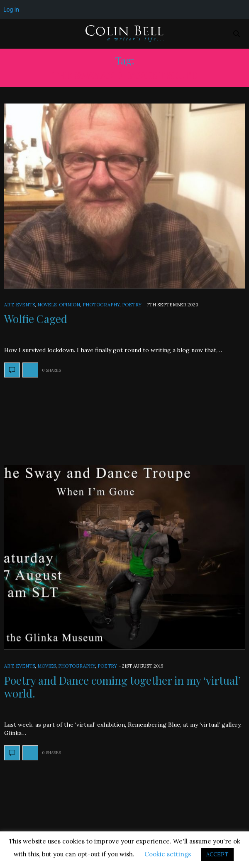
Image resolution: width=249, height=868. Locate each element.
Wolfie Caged (36, 319)
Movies (46, 666)
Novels (47, 305)
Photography (101, 305)
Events (25, 305)
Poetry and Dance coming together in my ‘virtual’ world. (122, 687)
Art (9, 305)
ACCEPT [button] (217, 854)
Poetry (132, 305)
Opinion (70, 305)
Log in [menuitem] (11, 10)
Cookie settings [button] (168, 854)
